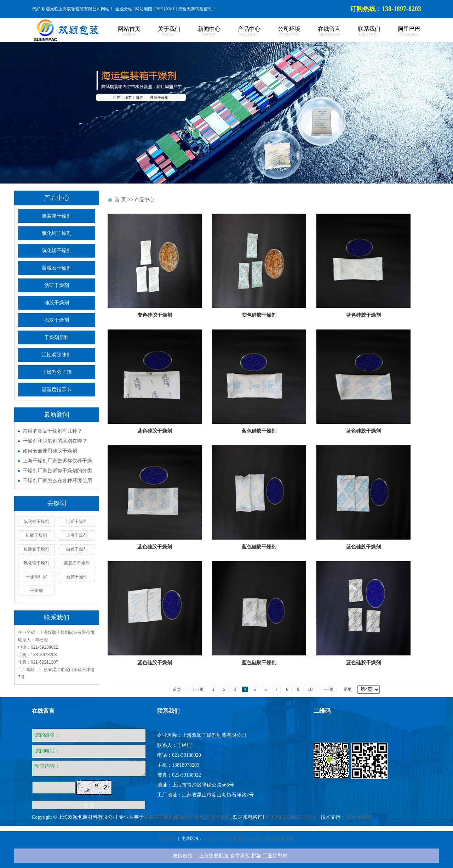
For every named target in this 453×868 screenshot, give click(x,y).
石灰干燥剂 (57, 320)
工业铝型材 (275, 856)
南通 (290, 839)
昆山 (247, 839)
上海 (266, 839)
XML (171, 9)
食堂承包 (240, 856)
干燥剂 (36, 591)
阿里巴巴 (401, 32)
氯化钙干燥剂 (57, 233)
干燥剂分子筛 (57, 372)
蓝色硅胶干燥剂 (363, 315)
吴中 (218, 839)
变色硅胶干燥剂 (155, 315)
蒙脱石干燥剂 (57, 268)
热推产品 (167, 839)
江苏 (208, 839)
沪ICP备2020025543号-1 (291, 817)
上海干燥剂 (77, 535)
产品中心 (241, 32)
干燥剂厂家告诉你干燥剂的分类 (57, 470)
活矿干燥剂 (57, 285)
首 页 (120, 199)
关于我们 (161, 32)
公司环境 (281, 32)
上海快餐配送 (214, 856)
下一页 (327, 689)
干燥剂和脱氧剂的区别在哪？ (55, 441)
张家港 (278, 839)
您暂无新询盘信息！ (197, 9)
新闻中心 (201, 32)
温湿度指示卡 (57, 390)
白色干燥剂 (77, 549)
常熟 (237, 839)
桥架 (256, 856)
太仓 (228, 839)
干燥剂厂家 (36, 577)
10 (310, 689)
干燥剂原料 (57, 337)
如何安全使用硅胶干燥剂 (50, 451)
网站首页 (121, 32)
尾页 (348, 689)
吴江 (257, 839)
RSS (159, 9)
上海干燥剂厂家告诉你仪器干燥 (57, 461)
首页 (177, 689)
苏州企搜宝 (359, 817)
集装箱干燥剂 (57, 216)
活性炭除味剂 (57, 355)
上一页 (197, 689)
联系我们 (361, 32)
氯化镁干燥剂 (57, 251)
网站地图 (144, 9)
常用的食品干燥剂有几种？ (52, 431)
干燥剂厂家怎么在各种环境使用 (57, 480)
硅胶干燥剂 (57, 303)
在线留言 (321, 32)
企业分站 (124, 9)
